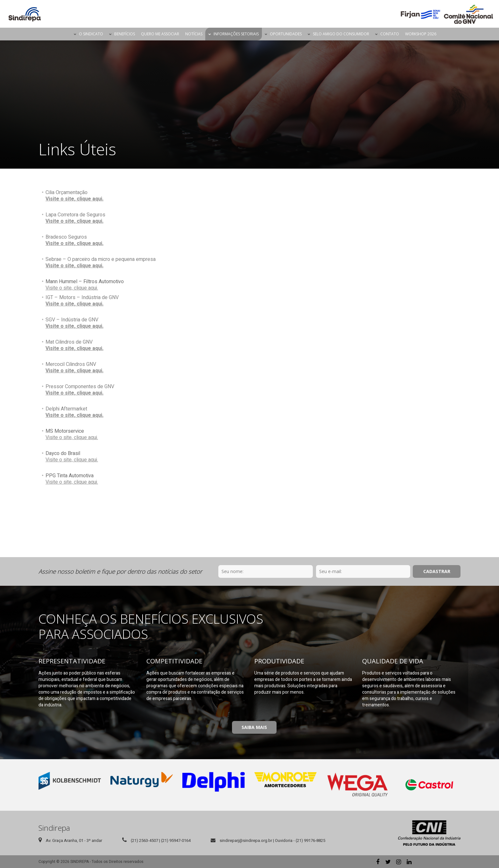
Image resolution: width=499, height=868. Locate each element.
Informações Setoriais (236, 34)
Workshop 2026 (421, 34)
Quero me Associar (160, 34)
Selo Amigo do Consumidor (341, 34)
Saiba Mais (254, 727)
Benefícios (125, 34)
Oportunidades (286, 34)
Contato (390, 34)
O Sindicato (91, 34)
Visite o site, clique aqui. (74, 199)
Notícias (194, 34)
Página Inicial (65, 34)
